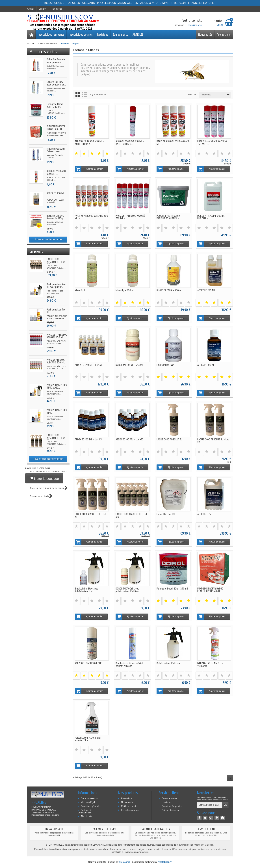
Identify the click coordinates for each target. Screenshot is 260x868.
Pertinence (215, 95)
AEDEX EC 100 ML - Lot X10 (129, 440)
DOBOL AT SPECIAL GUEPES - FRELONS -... (212, 217)
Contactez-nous (169, 798)
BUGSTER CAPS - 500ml (169, 291)
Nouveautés (205, 35)
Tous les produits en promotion (48, 459)
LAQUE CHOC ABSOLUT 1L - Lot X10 (56, 262)
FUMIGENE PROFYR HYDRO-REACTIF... (56, 128)
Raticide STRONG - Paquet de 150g (56, 217)
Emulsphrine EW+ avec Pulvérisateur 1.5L (86, 590)
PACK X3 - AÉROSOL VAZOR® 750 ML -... (212, 143)
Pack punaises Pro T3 (56, 311)
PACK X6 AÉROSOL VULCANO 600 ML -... (56, 363)
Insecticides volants (81, 35)
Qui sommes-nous (90, 798)
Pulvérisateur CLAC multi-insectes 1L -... (88, 739)
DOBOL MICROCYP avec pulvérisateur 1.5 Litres (128, 590)
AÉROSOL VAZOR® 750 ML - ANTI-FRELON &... (130, 143)
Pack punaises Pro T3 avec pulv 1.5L (56, 286)
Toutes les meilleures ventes (48, 239)
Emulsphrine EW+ (165, 365)
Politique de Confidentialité (85, 811)
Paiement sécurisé (171, 810)
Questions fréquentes (172, 806)
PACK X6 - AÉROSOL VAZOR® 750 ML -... (130, 217)
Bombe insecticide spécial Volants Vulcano (129, 665)
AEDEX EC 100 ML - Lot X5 (88, 440)
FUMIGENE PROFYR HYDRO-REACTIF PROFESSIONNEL (211, 590)
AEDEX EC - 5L (205, 514)
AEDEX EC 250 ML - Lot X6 (88, 365)
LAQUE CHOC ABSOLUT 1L (169, 440)
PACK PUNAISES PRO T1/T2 (57, 412)
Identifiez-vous (195, 25)
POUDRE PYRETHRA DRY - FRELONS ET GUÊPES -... (169, 217)
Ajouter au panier (89, 169)
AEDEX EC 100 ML (206, 365)
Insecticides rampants (51, 35)
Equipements (120, 35)
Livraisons (166, 802)
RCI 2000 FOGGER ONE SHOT (89, 663)
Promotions (224, 35)
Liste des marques (130, 810)
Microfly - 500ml (124, 291)
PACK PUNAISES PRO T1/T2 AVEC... (57, 386)
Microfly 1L (80, 291)
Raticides (103, 35)
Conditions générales (91, 806)
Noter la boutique (44, 478)
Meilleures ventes (130, 806)
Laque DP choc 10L (166, 514)
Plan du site (87, 816)
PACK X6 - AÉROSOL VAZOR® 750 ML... (57, 336)
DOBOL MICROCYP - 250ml (129, 365)
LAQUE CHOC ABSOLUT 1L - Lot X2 (213, 441)
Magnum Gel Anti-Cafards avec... (56, 150)
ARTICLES (138, 35)
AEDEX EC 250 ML (56, 193)
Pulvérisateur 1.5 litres (168, 663)
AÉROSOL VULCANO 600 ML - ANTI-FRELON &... (90, 143)
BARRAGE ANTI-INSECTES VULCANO (210, 665)
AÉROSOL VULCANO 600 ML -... (56, 173)
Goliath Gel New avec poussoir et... (56, 83)
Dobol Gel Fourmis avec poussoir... (56, 61)
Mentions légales (89, 802)
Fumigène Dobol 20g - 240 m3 (55, 106)
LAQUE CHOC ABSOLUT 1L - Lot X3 (56, 438)
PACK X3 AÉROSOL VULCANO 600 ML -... (173, 143)
